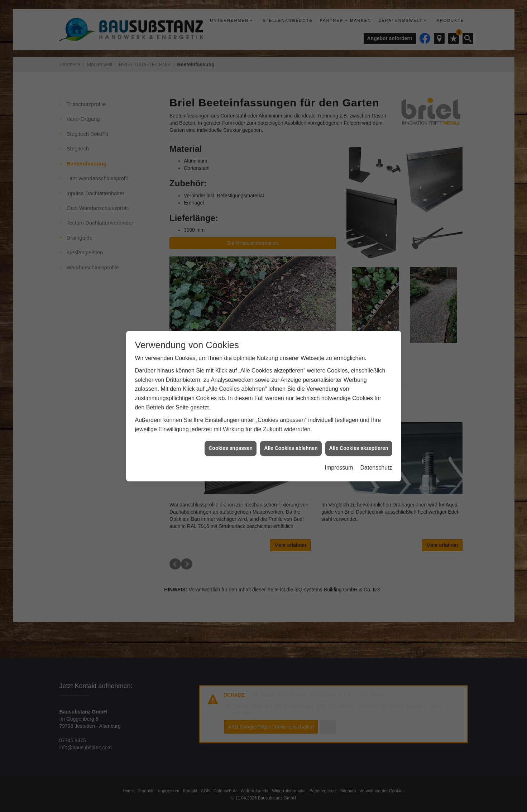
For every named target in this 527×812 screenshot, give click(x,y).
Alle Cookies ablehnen (291, 191)
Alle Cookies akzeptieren (359, 191)
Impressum (339, 210)
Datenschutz (376, 210)
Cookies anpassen (231, 191)
